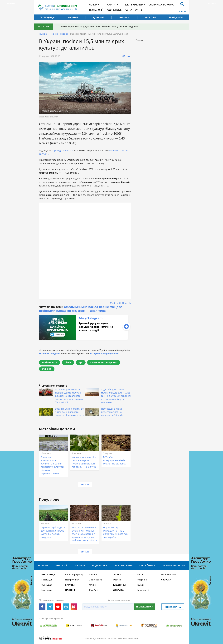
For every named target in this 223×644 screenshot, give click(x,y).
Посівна (64, 34)
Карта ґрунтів (133, 10)
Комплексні (143, 590)
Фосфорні (142, 580)
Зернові (93, 575)
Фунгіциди (47, 585)
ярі (81, 362)
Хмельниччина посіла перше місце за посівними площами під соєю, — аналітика (81, 309)
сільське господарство (104, 362)
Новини (94, 5)
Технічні (117, 575)
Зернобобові (96, 580)
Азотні (140, 575)
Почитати (112, 5)
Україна (47, 369)
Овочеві (117, 580)
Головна (43, 34)
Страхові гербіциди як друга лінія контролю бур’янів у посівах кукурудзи (98, 26)
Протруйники (72, 580)
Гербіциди (47, 580)
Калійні (141, 585)
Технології (96, 10)
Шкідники (176, 17)
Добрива (99, 17)
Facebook (44, 354)
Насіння (73, 17)
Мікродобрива (168, 575)
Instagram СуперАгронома (104, 354)
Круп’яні (93, 590)
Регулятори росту (74, 575)
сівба (68, 362)
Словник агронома (161, 5)
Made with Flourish (120, 303)
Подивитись (114, 10)
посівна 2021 (50, 362)
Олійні (92, 585)
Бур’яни (124, 17)
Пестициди (47, 17)
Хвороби (150, 17)
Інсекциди (46, 590)
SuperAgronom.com (62, 151)
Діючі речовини (135, 5)
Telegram (55, 354)
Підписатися (145, 607)
